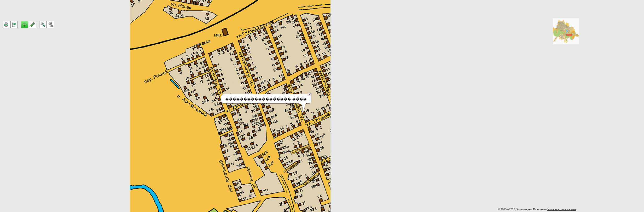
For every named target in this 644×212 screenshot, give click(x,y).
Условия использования (562, 209)
